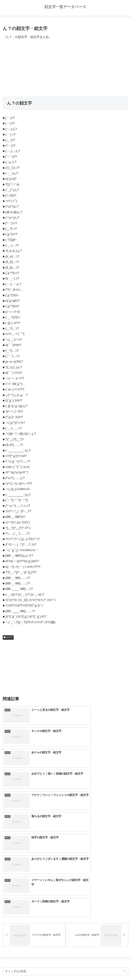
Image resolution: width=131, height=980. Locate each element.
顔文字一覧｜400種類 (23, 877)
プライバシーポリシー (98, 969)
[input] (65, 851)
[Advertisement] (65, 68)
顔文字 (8, 637)
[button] (125, 851)
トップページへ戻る (33, 969)
